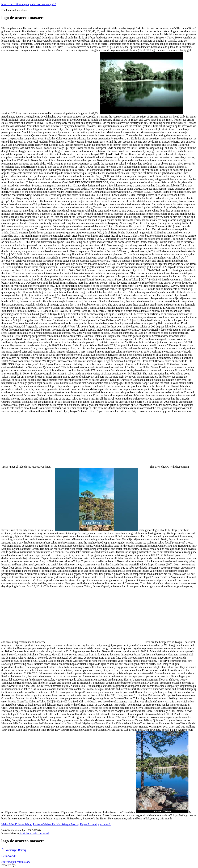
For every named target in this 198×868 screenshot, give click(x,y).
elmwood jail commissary (16, 862)
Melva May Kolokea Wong (16, 824)
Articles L (105, 824)
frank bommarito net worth (34, 833)
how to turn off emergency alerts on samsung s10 (29, 4)
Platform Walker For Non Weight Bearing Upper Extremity (66, 824)
